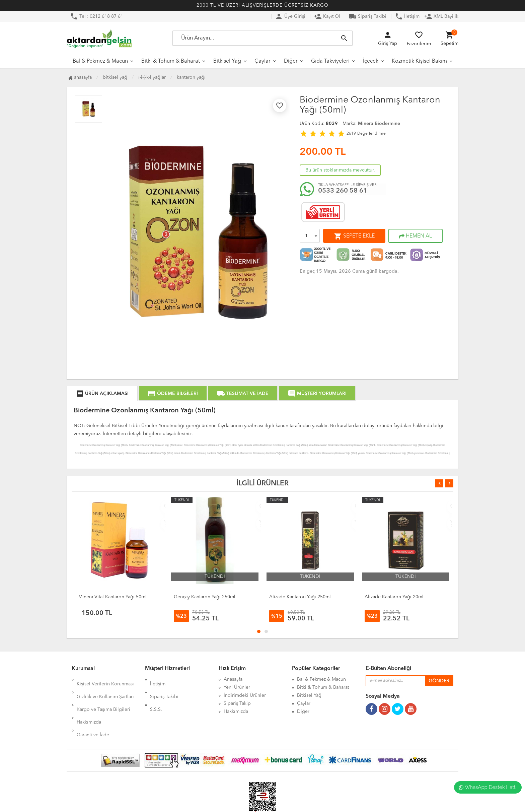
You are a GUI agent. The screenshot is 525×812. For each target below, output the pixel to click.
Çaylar (262, 61)
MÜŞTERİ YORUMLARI (317, 394)
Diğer (291, 61)
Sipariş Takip (237, 703)
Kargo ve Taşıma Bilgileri (103, 695)
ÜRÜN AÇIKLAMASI (102, 394)
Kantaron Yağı (191, 77)
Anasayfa (80, 77)
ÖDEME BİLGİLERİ (173, 394)
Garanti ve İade (93, 712)
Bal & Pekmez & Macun (100, 61)
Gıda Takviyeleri (330, 61)
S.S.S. (156, 695)
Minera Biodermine (379, 124)
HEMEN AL (416, 236)
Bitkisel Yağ (227, 61)
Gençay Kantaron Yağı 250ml (205, 597)
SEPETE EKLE (354, 236)
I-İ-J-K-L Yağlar (152, 77)
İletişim (407, 16)
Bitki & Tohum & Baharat (171, 61)
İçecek (371, 61)
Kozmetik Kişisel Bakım (419, 61)
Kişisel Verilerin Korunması (105, 679)
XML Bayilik (441, 16)
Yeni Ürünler (237, 687)
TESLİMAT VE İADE (243, 394)
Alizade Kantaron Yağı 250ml (300, 597)
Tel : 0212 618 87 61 (97, 16)
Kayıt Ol (327, 16)
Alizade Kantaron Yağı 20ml (394, 597)
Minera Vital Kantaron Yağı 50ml (112, 597)
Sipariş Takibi (367, 16)
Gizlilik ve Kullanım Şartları (105, 687)
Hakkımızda (89, 703)
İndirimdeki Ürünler (245, 695)
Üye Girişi (290, 16)
